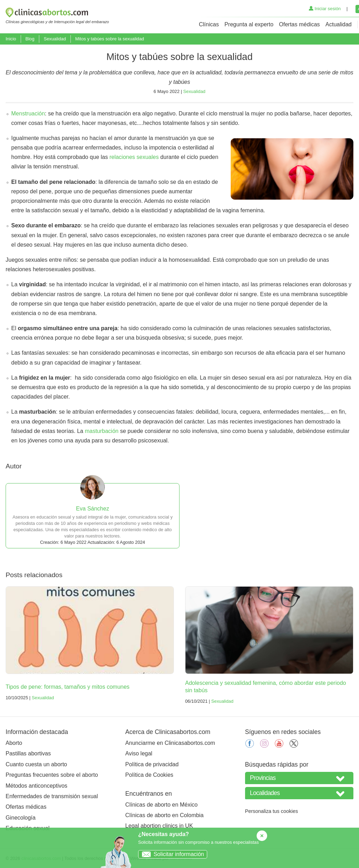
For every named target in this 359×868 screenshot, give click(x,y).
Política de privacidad (152, 764)
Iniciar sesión (325, 9)
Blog (30, 39)
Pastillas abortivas (28, 753)
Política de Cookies (149, 775)
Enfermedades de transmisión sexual (52, 796)
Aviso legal (139, 753)
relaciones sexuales (134, 157)
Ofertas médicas (299, 24)
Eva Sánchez (93, 509)
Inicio (11, 39)
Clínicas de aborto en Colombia (164, 815)
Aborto (14, 743)
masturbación (102, 431)
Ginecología (21, 818)
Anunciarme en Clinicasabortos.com (170, 743)
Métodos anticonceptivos (36, 786)
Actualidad (338, 24)
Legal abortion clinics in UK (159, 826)
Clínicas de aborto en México (161, 805)
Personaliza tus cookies (272, 811)
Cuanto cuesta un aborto (36, 764)
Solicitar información (171, 854)
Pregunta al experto (249, 24)
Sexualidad (55, 39)
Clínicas (209, 24)
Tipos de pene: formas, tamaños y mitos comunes (67, 687)
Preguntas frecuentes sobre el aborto (52, 775)
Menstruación (28, 113)
